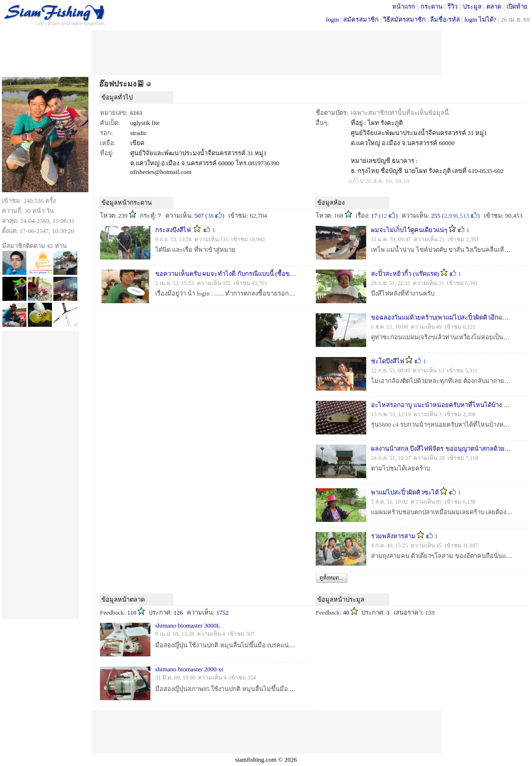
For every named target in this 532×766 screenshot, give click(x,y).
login (332, 19)
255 (436, 216)
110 (132, 612)
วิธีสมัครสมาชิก (404, 19)
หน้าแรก (404, 6)
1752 (223, 612)
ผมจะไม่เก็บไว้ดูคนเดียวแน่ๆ (409, 230)
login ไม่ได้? (480, 19)
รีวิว (452, 6)
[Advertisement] (266, 52)
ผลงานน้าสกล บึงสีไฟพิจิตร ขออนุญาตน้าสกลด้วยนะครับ (447, 449)
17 (374, 216)
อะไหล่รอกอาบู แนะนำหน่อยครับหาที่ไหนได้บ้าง (437, 405)
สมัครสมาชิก (361, 19)
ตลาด (494, 6)
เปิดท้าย (517, 6)
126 (178, 612)
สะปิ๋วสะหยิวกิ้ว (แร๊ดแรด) (405, 274)
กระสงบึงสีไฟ (173, 230)
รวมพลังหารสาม (393, 536)
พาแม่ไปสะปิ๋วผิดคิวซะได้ (405, 492)
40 (346, 612)
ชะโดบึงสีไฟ (388, 361)
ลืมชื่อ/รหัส (445, 19)
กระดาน (432, 6)
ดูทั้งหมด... (331, 578)
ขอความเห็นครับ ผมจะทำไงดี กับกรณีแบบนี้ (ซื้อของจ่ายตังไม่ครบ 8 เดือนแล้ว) (261, 274)
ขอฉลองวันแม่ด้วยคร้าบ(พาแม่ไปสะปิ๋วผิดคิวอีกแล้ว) (441, 317)
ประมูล (472, 6)
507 (199, 216)
